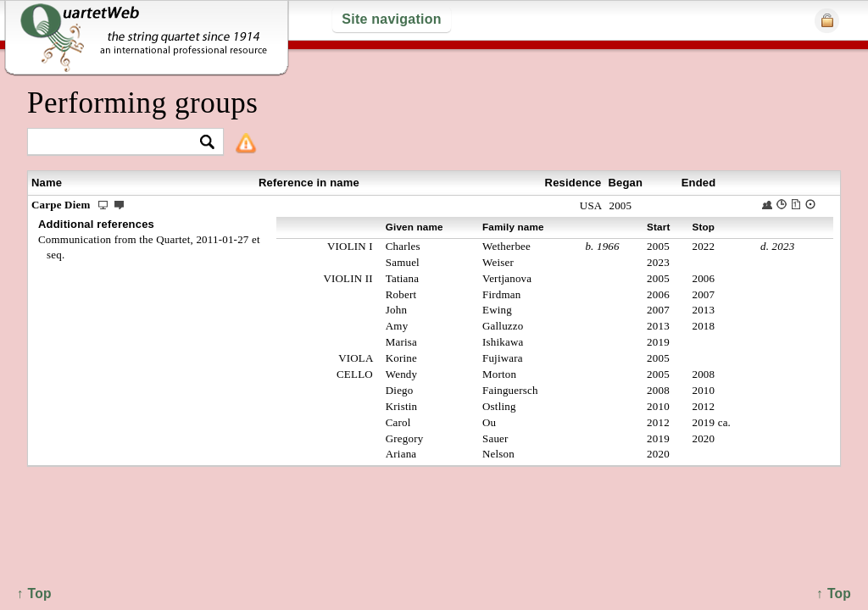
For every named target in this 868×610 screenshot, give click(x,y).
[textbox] (118, 143)
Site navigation (391, 19)
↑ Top (834, 593)
